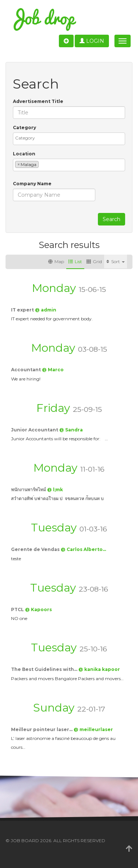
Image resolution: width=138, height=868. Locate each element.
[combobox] (69, 139)
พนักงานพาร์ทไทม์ (29, 490)
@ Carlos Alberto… (83, 549)
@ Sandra (71, 430)
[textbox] (71, 138)
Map (56, 261)
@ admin (46, 310)
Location (24, 154)
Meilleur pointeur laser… (42, 729)
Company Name (32, 184)
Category (24, 128)
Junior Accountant (35, 430)
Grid (94, 261)
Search (112, 219)
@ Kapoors (38, 609)
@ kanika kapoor (99, 669)
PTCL (18, 609)
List (75, 261)
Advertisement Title (38, 101)
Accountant (26, 370)
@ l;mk (55, 490)
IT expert (23, 310)
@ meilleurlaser (93, 729)
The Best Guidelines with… (45, 669)
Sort (116, 261)
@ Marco (53, 370)
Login (92, 41)
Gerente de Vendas (36, 549)
